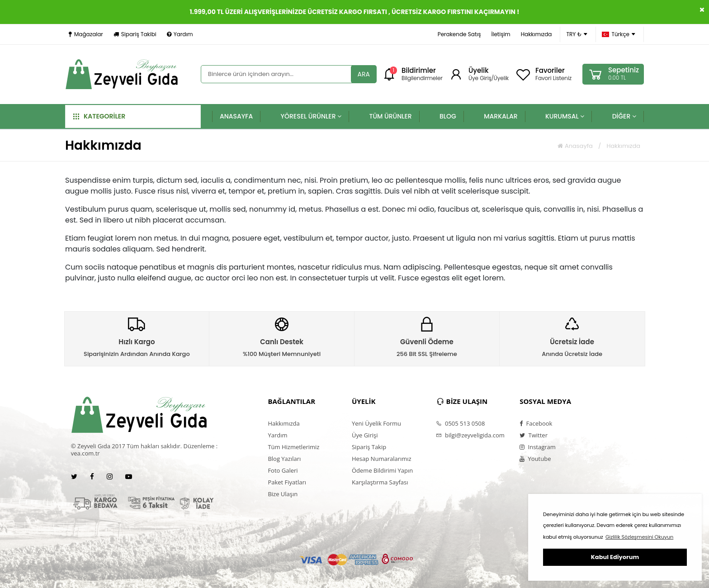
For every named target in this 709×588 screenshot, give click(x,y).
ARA (364, 74)
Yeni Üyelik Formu (376, 423)
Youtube (535, 459)
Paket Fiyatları (287, 482)
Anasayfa (575, 146)
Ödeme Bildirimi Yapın (382, 470)
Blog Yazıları (284, 459)
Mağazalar (86, 34)
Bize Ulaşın (283, 494)
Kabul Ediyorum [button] (615, 557)
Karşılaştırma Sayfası (380, 482)
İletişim (501, 34)
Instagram (538, 447)
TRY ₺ (577, 34)
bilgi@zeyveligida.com (470, 435)
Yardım (180, 34)
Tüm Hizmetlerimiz (293, 447)
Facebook (536, 423)
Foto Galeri (283, 470)
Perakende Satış (459, 34)
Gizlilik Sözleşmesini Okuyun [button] (639, 537)
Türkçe (619, 34)
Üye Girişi (365, 435)
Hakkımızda (536, 34)
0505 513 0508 (461, 423)
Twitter (534, 435)
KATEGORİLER (99, 116)
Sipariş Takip (369, 447)
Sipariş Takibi (135, 34)
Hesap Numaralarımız (382, 459)
